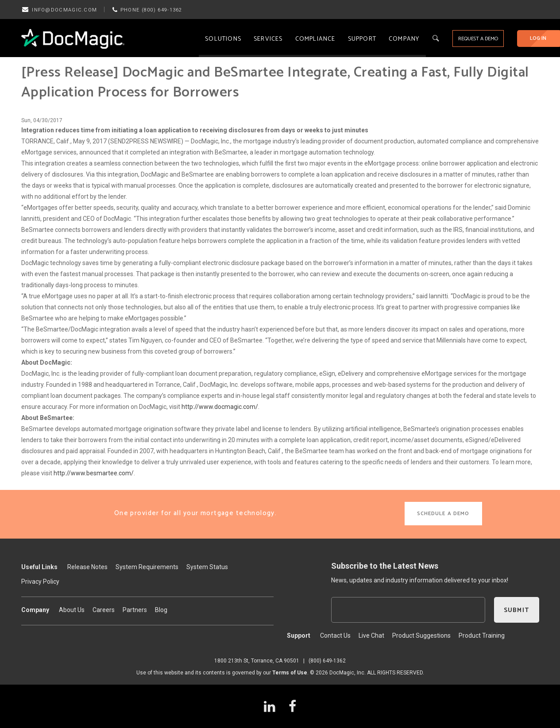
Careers (104, 610)
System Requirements (147, 567)
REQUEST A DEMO (478, 39)
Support (362, 39)
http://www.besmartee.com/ (94, 473)
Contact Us (335, 636)
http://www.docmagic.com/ (220, 407)
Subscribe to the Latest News (385, 566)
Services (268, 39)
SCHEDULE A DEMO (443, 514)
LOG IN (538, 38)
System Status (207, 567)
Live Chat (371, 636)
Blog (161, 610)
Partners (135, 610)
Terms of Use (290, 673)
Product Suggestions (421, 636)
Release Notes (87, 567)
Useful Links (39, 567)
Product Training (482, 636)
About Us (72, 610)
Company (404, 39)
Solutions (223, 39)
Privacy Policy (40, 582)
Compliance (315, 39)
